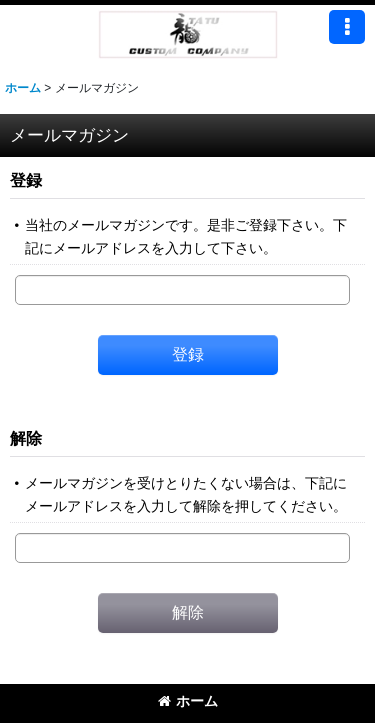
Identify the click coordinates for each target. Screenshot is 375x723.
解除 (26, 438)
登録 (26, 180)
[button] (347, 27)
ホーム (188, 701)
